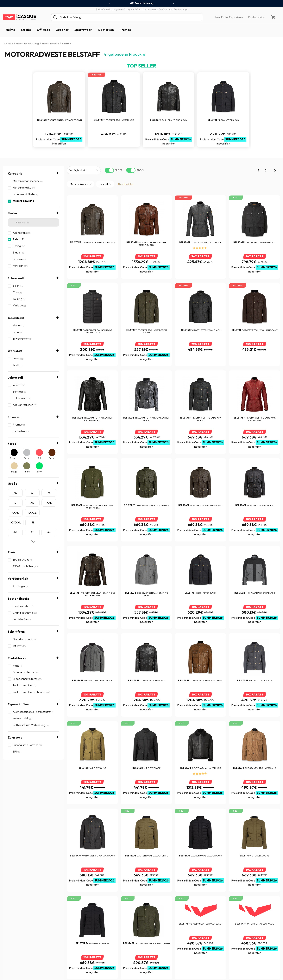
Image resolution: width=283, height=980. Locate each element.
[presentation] (110, 3)
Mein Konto (221, 17)
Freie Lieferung (142, 3)
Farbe (12, 444)
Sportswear (83, 30)
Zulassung (15, 648)
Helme (10, 30)
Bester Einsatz (18, 599)
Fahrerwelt (16, 278)
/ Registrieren (235, 17)
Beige (14, 472)
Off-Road (44, 30)
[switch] (109, 170)
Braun (52, 458)
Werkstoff (15, 351)
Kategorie (15, 173)
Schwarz (14, 458)
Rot (39, 458)
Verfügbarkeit (18, 579)
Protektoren (17, 623)
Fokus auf (15, 417)
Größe (13, 484)
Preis (12, 552)
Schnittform (16, 611)
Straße (26, 30)
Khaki (27, 472)
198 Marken (106, 30)
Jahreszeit (16, 378)
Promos (125, 30)
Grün (39, 472)
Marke (12, 213)
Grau (27, 458)
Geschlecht (16, 318)
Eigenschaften (18, 635)
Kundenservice (256, 17)
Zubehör (62, 30)
